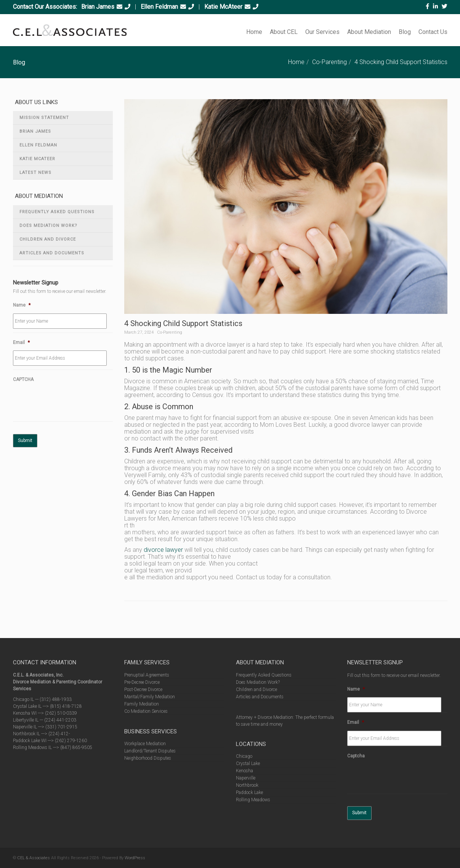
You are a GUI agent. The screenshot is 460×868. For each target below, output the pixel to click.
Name (22, 305)
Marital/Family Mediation (150, 697)
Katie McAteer (223, 7)
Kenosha (244, 771)
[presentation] (71, 403)
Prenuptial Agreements (147, 675)
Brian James (98, 7)
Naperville (246, 778)
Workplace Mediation (145, 744)
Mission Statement (44, 118)
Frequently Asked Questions (57, 212)
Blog (405, 32)
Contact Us (433, 32)
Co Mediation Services (146, 711)
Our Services (322, 32)
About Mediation (369, 32)
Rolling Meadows (253, 800)
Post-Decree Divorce (143, 690)
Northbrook (247, 785)
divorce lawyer (163, 550)
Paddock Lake (249, 792)
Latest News (35, 173)
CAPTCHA (23, 379)
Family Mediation (142, 704)
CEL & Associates (34, 858)
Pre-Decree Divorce (142, 682)
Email (21, 342)
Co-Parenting (329, 62)
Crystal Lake (248, 764)
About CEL (284, 32)
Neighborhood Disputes (148, 758)
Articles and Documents (52, 253)
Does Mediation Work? (48, 226)
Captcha (356, 756)
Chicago (244, 756)
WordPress (135, 858)
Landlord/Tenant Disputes (150, 751)
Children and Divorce (48, 239)
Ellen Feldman (159, 7)
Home (254, 32)
